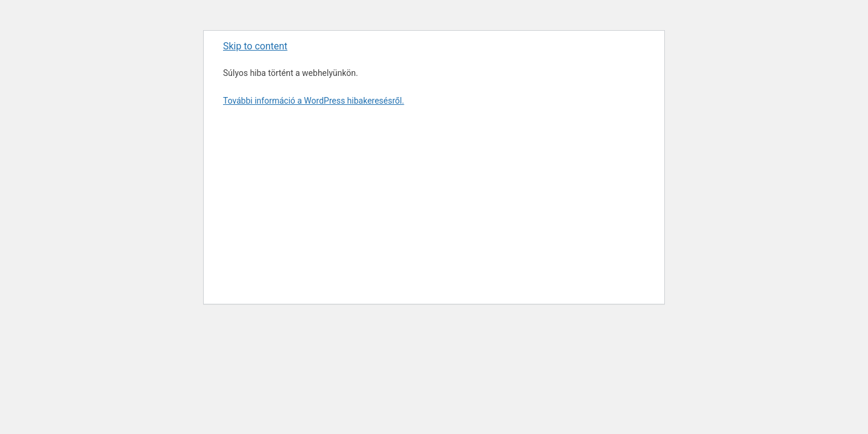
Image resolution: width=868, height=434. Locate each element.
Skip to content (255, 46)
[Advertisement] (434, 204)
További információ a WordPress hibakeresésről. (313, 101)
